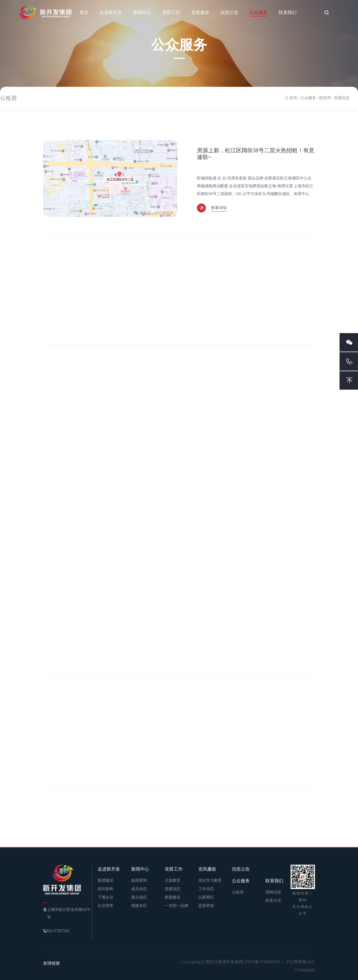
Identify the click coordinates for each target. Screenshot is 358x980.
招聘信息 (273, 892)
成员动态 (139, 889)
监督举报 (206, 906)
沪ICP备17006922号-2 (264, 962)
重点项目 (139, 897)
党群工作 (171, 12)
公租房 (8, 98)
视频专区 (139, 906)
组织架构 (105, 889)
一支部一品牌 (176, 906)
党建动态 (173, 889)
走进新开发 (111, 12)
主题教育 (173, 880)
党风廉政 (200, 12)
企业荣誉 (105, 906)
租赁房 (325, 98)
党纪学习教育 (210, 880)
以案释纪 (206, 897)
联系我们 (288, 12)
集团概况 (105, 880)
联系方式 (273, 901)
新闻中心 (142, 12)
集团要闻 (139, 880)
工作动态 (206, 889)
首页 (84, 12)
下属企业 (105, 897)
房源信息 (342, 98)
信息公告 (229, 12)
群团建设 (173, 897)
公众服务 (258, 12)
